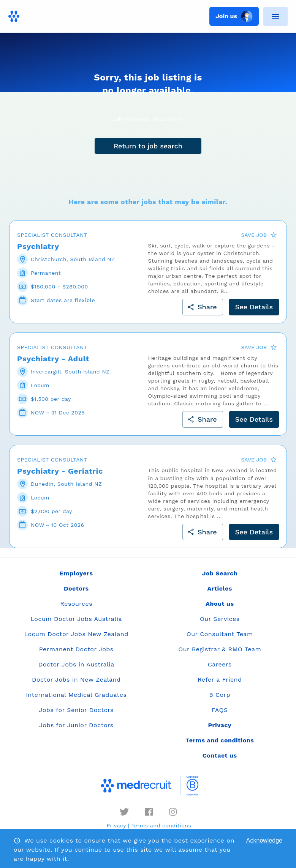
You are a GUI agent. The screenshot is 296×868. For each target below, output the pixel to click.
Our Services (220, 619)
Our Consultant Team (220, 634)
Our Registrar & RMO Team (220, 649)
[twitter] (124, 812)
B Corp (220, 695)
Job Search (220, 573)
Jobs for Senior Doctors (76, 710)
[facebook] (149, 812)
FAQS (220, 710)
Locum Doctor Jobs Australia (76, 619)
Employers (76, 573)
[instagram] (173, 812)
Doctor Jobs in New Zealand (76, 680)
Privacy (116, 825)
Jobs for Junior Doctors (76, 725)
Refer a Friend (220, 680)
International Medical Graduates (76, 695)
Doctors (76, 588)
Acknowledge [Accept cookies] (264, 840)
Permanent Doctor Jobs (76, 649)
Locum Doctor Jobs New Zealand (76, 634)
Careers (220, 664)
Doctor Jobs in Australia (76, 664)
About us (220, 604)
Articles (220, 588)
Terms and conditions (161, 825)
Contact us (220, 755)
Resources (76, 604)
